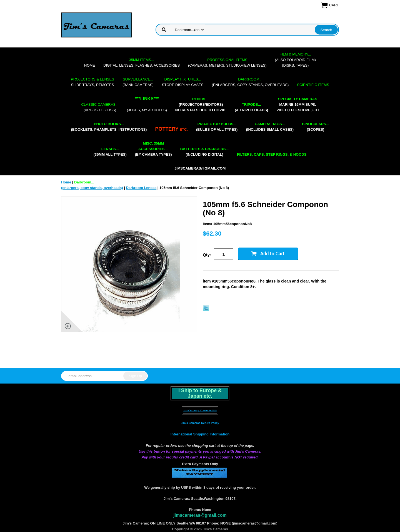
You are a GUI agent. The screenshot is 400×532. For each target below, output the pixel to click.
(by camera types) (153, 149)
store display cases (183, 82)
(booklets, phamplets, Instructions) (109, 127)
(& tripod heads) (251, 107)
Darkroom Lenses (141, 188)
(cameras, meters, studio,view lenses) (227, 63)
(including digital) (205, 152)
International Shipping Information (200, 434)
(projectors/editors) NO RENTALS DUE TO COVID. (201, 104)
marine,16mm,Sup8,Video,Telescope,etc (297, 104)
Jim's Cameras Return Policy (200, 423)
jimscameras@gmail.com (200, 168)
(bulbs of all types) (217, 127)
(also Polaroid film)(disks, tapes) (295, 60)
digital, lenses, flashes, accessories (142, 63)
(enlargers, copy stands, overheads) (250, 82)
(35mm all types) (110, 152)
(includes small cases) (270, 127)
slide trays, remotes (92, 82)
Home (90, 65)
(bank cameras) (138, 82)
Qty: (207, 255)
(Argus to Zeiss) (100, 107)
